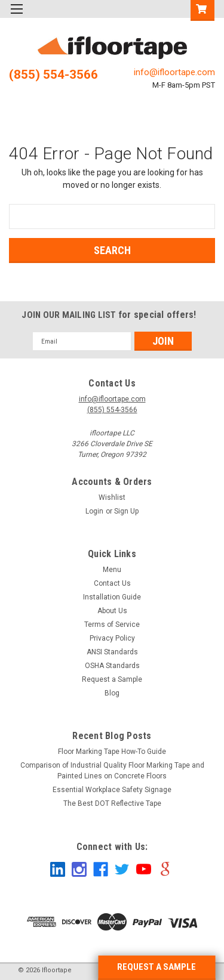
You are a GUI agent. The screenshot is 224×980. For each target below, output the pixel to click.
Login (94, 511)
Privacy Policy (112, 638)
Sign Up (126, 511)
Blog (112, 693)
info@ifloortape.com (174, 72)
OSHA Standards (112, 666)
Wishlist (112, 497)
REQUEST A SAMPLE (157, 967)
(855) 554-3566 (53, 75)
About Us (112, 611)
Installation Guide (112, 597)
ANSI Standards (112, 652)
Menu (112, 570)
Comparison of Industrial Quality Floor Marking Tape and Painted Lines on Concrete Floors (112, 771)
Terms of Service (112, 625)
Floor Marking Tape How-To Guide (112, 752)
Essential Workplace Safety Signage (112, 790)
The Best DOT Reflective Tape (112, 803)
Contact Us (112, 583)
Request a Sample (112, 679)
